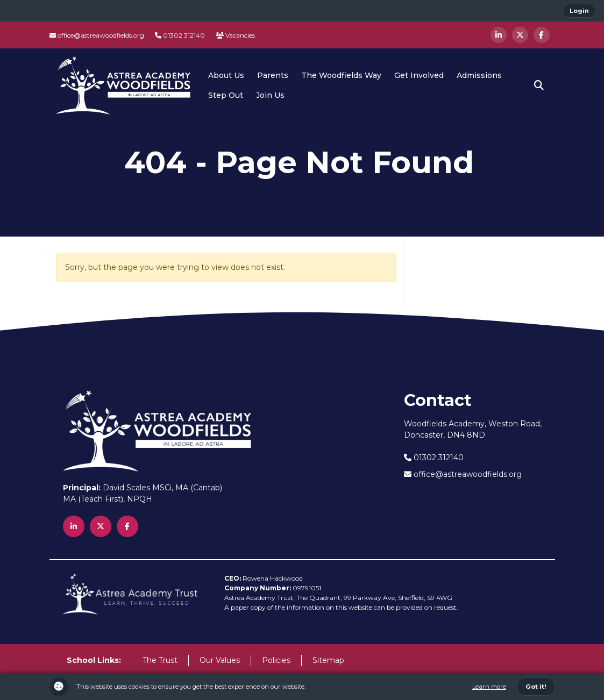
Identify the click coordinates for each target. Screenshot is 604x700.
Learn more (489, 687)
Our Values (220, 660)
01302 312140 (180, 35)
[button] (539, 85)
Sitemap (328, 660)
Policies (276, 660)
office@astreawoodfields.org (97, 35)
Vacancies (235, 35)
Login (579, 11)
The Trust (160, 660)
